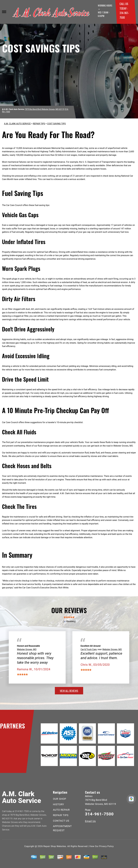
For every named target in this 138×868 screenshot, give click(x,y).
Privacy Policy (106, 846)
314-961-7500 (22, 811)
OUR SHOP (60, 799)
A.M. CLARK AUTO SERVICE (17, 124)
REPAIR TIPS (39, 124)
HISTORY (58, 804)
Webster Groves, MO (27, 649)
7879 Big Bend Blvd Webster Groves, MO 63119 (45, 109)
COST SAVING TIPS (56, 124)
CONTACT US (61, 821)
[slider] (69, 617)
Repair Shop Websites (55, 846)
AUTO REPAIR (61, 810)
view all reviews (69, 691)
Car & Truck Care (89, 649)
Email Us (90, 821)
